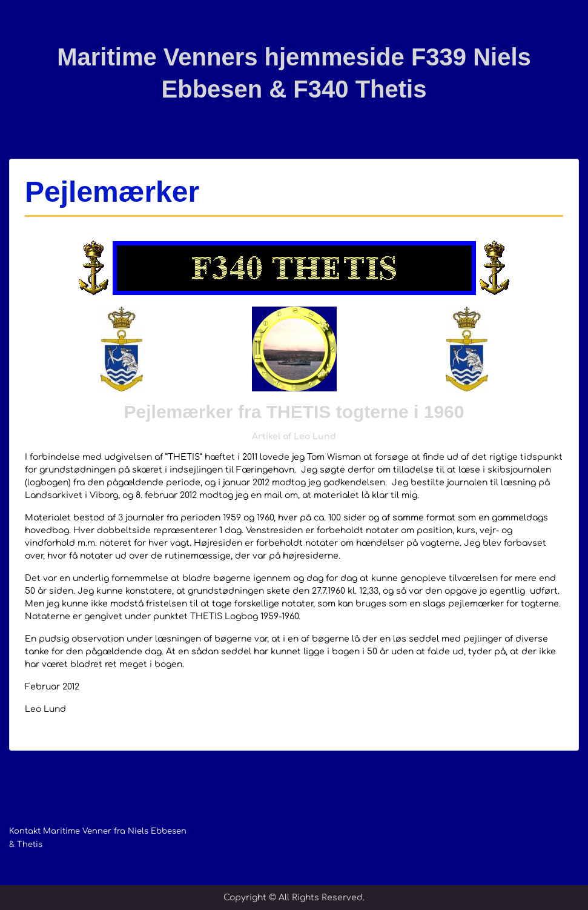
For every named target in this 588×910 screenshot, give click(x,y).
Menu (22, 33)
